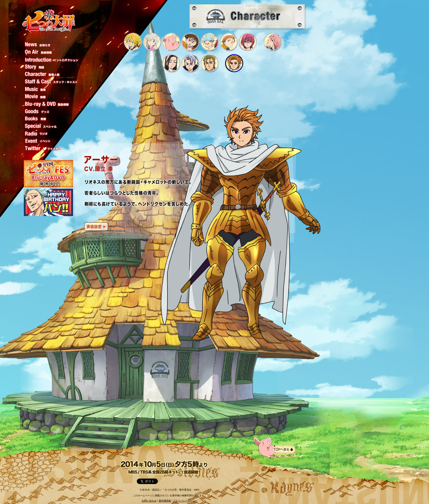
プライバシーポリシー (185, 501)
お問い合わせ (149, 501)
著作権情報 (165, 501)
